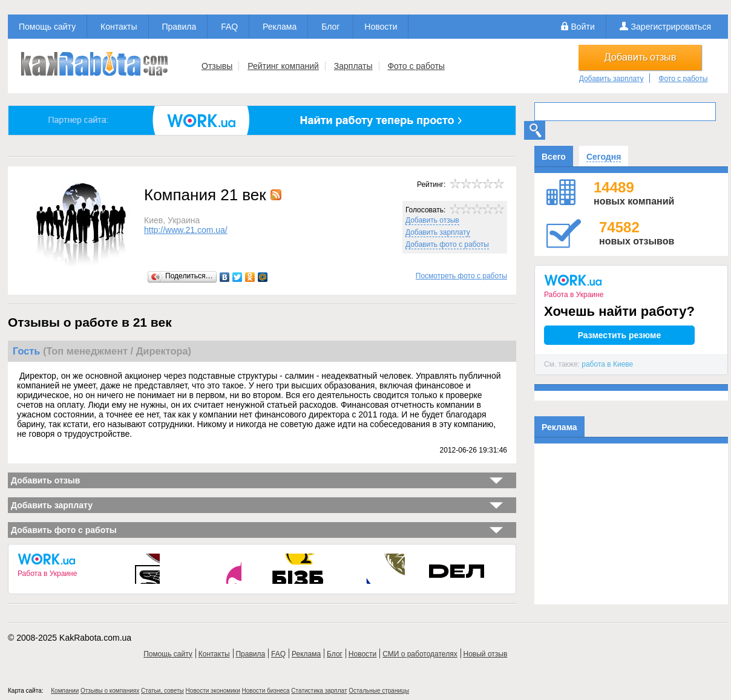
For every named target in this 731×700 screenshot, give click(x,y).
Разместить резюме (620, 335)
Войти (583, 27)
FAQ (229, 27)
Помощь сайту (47, 27)
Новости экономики (213, 691)
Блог (330, 27)
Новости (381, 27)
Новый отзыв (486, 654)
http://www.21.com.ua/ (186, 230)
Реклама (280, 27)
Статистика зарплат (319, 691)
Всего (554, 157)
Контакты (119, 27)
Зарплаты (353, 66)
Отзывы (217, 66)
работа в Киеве (607, 364)
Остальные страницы (379, 691)
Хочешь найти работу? (619, 311)
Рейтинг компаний (283, 66)
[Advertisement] (631, 529)
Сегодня (604, 157)
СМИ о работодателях (420, 654)
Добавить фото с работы (447, 244)
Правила (179, 27)
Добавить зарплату (611, 79)
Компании (65, 691)
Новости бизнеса (266, 691)
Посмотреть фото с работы (461, 276)
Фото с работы (416, 66)
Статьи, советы (162, 691)
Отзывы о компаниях (110, 691)
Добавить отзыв (432, 220)
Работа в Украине (47, 574)
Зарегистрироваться (671, 27)
